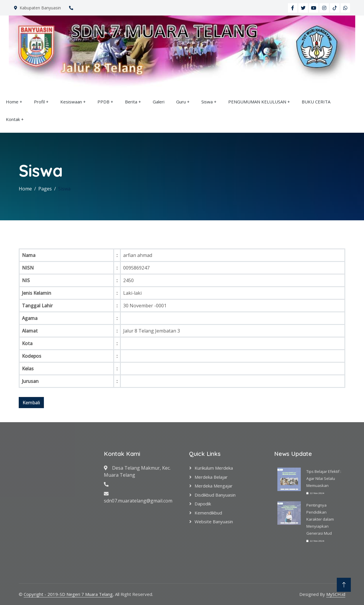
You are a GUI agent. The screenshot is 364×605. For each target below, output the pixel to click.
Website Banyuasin (214, 522)
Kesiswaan (71, 102)
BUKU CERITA (316, 102)
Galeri (159, 102)
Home (12, 102)
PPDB (103, 102)
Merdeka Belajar (211, 477)
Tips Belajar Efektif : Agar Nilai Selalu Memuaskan (324, 478)
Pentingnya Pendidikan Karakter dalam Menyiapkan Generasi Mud (320, 519)
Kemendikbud (208, 513)
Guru (181, 102)
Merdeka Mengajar (214, 486)
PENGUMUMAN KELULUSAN (257, 102)
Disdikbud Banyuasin (215, 495)
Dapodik (203, 504)
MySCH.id (336, 594)
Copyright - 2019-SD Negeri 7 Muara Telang (68, 594)
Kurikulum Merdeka (214, 468)
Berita (131, 102)
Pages (45, 189)
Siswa (207, 102)
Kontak (13, 119)
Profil (39, 102)
